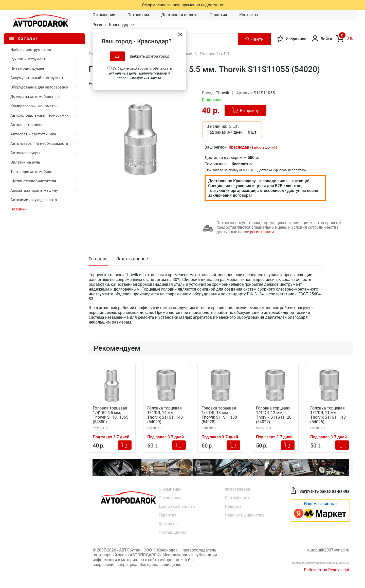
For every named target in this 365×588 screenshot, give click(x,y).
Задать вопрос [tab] (132, 259)
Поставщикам (172, 532)
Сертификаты (238, 498)
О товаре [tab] (98, 259)
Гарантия (218, 15)
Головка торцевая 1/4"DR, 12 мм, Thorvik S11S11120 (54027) (274, 415)
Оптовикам (138, 15)
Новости (233, 506)
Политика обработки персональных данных (321, 563)
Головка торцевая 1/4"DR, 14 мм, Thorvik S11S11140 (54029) (165, 415)
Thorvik (223, 93)
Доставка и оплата (179, 15)
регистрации (262, 232)
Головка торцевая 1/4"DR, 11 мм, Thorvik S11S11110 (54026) (328, 415)
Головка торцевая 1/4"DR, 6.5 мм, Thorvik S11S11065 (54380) (111, 415)
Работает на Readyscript (327, 570)
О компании (104, 15)
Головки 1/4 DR (214, 54)
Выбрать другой (264, 147)
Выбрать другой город (150, 56)
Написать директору (245, 515)
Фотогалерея (238, 489)
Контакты (249, 15)
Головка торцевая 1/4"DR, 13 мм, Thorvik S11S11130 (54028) (219, 415)
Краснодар (120, 25)
